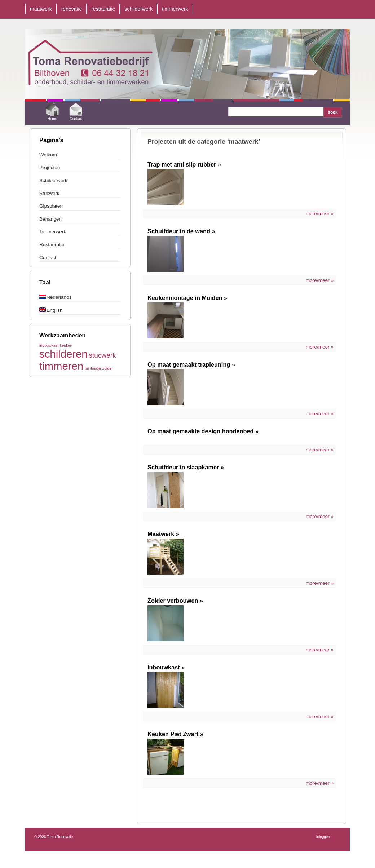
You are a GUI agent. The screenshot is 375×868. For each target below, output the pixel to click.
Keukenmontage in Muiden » (187, 298)
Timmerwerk (53, 232)
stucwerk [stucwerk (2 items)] (102, 355)
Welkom (48, 155)
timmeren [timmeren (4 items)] (61, 366)
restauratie (103, 9)
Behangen (50, 219)
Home (52, 111)
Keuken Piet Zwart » (175, 734)
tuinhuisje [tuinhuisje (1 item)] (93, 368)
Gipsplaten (51, 206)
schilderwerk (138, 9)
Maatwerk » (163, 534)
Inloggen (323, 837)
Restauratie (52, 245)
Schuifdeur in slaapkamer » (186, 467)
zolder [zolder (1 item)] (108, 368)
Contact (76, 111)
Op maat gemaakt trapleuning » (191, 364)
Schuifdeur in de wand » (181, 231)
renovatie (72, 9)
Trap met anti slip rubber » (184, 164)
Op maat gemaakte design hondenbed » (203, 431)
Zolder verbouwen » (175, 601)
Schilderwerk (53, 180)
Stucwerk (49, 193)
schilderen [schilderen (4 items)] (63, 354)
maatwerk (41, 9)
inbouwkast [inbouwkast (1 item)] (49, 345)
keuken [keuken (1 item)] (66, 345)
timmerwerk (175, 9)
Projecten (50, 167)
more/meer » (320, 214)
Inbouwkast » (166, 667)
